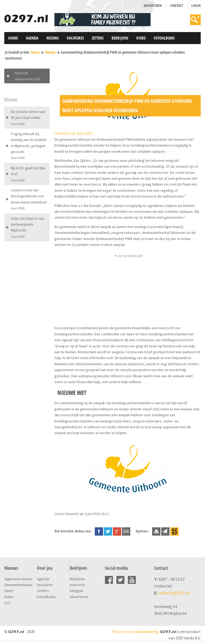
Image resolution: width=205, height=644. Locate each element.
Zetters (98, 38)
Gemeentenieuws (18, 585)
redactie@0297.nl (174, 593)
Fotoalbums (164, 38)
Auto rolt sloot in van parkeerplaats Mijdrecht (27, 227)
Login (196, 5)
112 (7, 603)
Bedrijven (120, 38)
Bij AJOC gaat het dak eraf (28, 174)
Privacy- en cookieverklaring (135, 632)
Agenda (32, 38)
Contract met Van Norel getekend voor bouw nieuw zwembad (29, 199)
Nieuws (53, 38)
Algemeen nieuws (18, 579)
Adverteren (153, 5)
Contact (177, 5)
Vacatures (75, 38)
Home (13, 38)
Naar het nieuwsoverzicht (27, 76)
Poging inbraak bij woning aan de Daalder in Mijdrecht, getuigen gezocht (29, 146)
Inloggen (77, 591)
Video (141, 38)
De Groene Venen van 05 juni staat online (28, 117)
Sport (9, 591)
